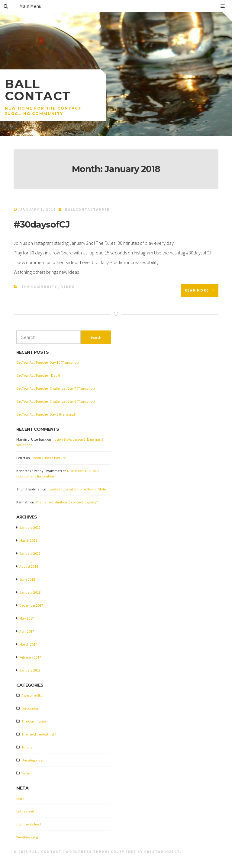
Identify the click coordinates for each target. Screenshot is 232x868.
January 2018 (30, 592)
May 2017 (27, 618)
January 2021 (30, 553)
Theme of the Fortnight (39, 734)
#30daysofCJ (42, 224)
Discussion (30, 708)
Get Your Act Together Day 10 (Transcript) (48, 362)
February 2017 (30, 657)
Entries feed (25, 811)
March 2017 (28, 644)
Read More (200, 290)
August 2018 (29, 566)
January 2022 (30, 527)
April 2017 (27, 631)
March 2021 (28, 540)
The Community (39, 287)
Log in (21, 798)
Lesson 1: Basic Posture (48, 458)
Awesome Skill (32, 695)
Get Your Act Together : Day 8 (38, 375)
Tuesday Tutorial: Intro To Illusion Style (76, 489)
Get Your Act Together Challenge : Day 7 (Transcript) (56, 388)
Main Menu (122, 6)
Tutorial (27, 747)
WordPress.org (27, 837)
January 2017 (30, 670)
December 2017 (31, 605)
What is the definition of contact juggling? (66, 502)
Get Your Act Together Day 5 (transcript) (46, 414)
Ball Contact (38, 90)
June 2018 (27, 579)
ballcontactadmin (87, 209)
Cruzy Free (124, 852)
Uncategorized (33, 760)
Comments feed (29, 824)
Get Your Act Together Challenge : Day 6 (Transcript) (56, 401)
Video (68, 287)
